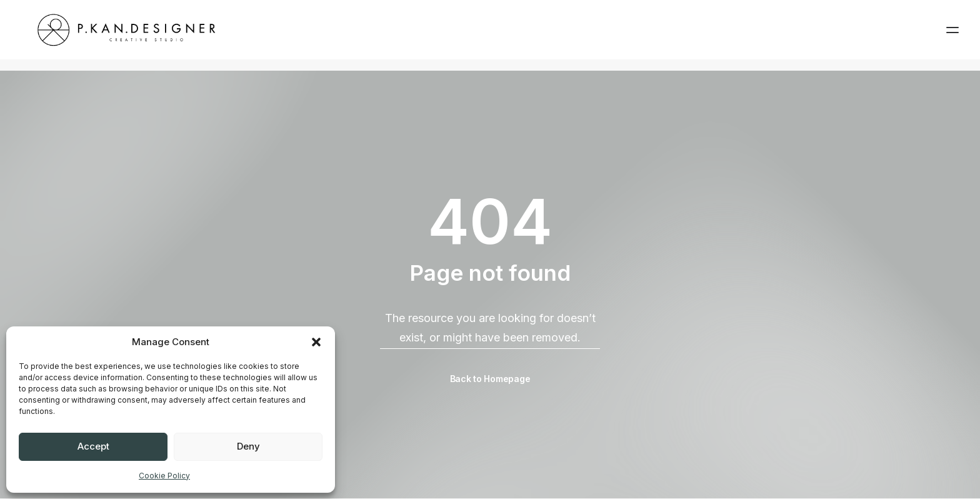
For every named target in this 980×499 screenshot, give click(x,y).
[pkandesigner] (123, 36)
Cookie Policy (164, 476)
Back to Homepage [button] (490, 379)
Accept (93, 446)
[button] (316, 342)
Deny (248, 446)
